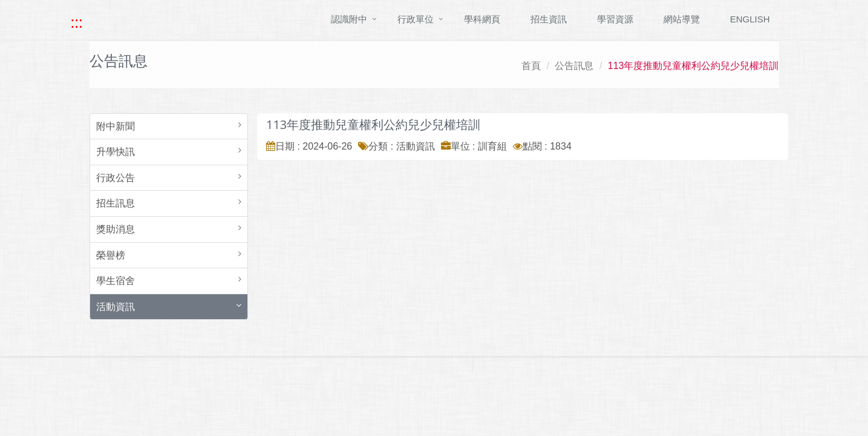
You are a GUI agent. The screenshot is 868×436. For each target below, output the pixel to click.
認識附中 (349, 19)
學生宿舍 (116, 281)
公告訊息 (574, 66)
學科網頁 (482, 19)
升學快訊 (116, 152)
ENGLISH (750, 19)
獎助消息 (116, 229)
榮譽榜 (111, 255)
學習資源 (615, 19)
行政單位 (416, 19)
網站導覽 (682, 19)
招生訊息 (116, 203)
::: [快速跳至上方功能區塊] (77, 22)
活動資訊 (116, 307)
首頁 (531, 66)
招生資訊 (549, 19)
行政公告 (116, 178)
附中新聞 (116, 126)
